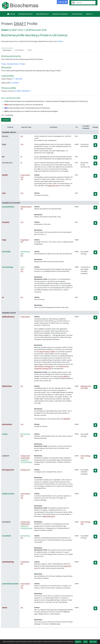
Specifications (42, 14)
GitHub (60, 41)
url (3, 297)
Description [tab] (7, 50)
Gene (22, 254)
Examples (6, 120)
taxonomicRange (8, 267)
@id (3, 157)
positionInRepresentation (10, 584)
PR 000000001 (66, 419)
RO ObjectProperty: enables (46, 352)
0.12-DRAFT (15, 83)
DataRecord (24, 460)
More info (93, 642)
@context (5, 136)
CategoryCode (25, 456)
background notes (53, 186)
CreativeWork (25, 562)
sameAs (5, 608)
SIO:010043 (84, 388)
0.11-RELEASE (17, 79)
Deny (85, 642)
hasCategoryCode (8, 470)
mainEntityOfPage (8, 562)
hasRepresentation (8, 494)
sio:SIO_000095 (63, 376)
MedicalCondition (26, 207)
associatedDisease (8, 207)
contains (5, 434)
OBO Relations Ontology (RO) (44, 366)
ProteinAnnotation (26, 462)
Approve (78, 642)
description (6, 222)
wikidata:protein (86, 386)
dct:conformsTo (7, 163)
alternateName (7, 424)
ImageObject (25, 240)
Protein (23, 64)
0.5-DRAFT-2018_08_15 (22, 91)
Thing (3, 64)
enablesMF (6, 456)
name (4, 193)
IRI (21, 157)
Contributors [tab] (19, 50)
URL (22, 136)
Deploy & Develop (60, 14)
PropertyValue (25, 175)
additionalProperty (8, 317)
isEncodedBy (6, 252)
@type (4, 144)
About (89, 14)
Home (11, 14)
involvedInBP (6, 522)
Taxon (22, 267)
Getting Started (25, 14)
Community (77, 14)
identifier (5, 175)
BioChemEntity (13, 64)
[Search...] (85, 3)
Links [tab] (30, 50)
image (4, 240)
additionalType (7, 386)
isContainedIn (6, 536)
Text (22, 144)
